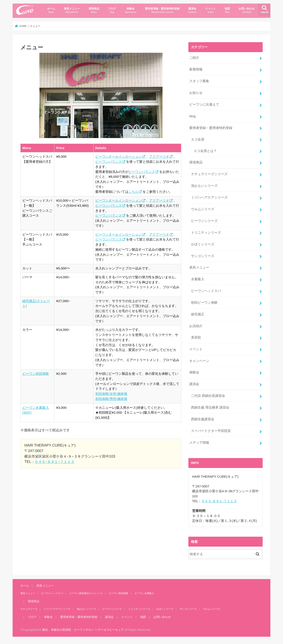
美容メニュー (72, 10)
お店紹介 (196, 326)
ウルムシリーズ (203, 209)
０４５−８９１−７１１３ (54, 462)
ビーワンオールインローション (119, 156)
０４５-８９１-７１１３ (219, 501)
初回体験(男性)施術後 (111, 399)
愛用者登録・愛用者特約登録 (162, 10)
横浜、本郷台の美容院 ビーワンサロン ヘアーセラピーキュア (83, 630)
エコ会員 (198, 139)
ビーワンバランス (109, 162)
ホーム (51, 10)
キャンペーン (199, 361)
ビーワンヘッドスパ (206, 291)
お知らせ (196, 93)
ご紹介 (194, 58)
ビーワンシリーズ (204, 221)
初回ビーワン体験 (204, 303)
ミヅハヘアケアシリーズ (209, 197)
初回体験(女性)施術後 (111, 394)
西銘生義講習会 (203, 419)
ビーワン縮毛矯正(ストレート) (86, 593)
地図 (227, 10)
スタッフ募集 (199, 81)
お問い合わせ (247, 10)
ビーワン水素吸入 (144, 593)
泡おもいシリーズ (204, 186)
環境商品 (94, 10)
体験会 (131, 10)
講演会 (192, 10)
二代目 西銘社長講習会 (208, 396)
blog (192, 116)
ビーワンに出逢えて (204, 104)
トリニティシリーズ (206, 233)
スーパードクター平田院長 (211, 431)
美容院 (196, 337)
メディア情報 (199, 443)
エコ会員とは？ (205, 151)
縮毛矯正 (198, 314)
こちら (133, 192)
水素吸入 (198, 279)
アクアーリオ (159, 156)
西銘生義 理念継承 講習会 (210, 407)
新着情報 (196, 69)
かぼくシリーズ (203, 244)
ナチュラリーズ (29, 609)
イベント (210, 10)
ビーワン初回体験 (36, 374)
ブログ (112, 10)
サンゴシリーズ (203, 256)
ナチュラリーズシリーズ (209, 174)
